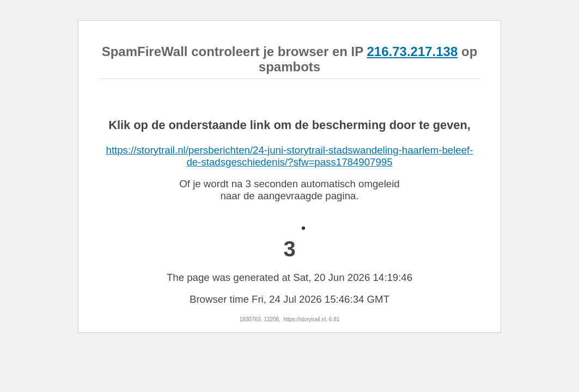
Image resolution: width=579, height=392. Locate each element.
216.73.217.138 (412, 51)
